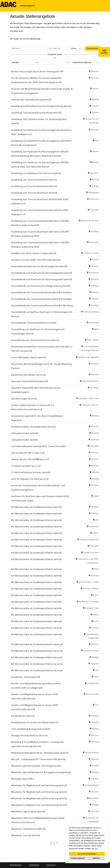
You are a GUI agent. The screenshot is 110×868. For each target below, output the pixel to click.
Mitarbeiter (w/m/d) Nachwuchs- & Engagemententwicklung (41, 772)
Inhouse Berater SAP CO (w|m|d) (28, 453)
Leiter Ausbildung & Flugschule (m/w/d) (31, 729)
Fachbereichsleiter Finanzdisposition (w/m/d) (33, 427)
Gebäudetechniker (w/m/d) (25, 433)
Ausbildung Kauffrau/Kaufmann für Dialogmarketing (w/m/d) (41, 106)
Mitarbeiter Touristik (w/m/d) (25, 835)
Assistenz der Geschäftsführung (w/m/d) (31, 100)
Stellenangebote (27, 6)
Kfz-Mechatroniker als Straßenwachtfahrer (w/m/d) (36, 507)
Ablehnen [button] (96, 858)
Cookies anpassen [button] (78, 858)
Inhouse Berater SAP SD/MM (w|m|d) (30, 459)
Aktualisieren (92, 48)
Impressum (51, 865)
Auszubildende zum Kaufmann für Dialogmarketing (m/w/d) (41, 286)
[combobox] (76, 48)
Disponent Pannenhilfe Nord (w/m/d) (29, 381)
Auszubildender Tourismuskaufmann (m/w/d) (34, 323)
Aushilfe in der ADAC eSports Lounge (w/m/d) (34, 253)
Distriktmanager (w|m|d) (24, 399)
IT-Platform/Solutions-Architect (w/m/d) (31, 472)
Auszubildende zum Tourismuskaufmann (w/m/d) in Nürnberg (42, 305)
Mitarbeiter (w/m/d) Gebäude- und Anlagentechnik (36, 766)
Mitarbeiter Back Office (23, 779)
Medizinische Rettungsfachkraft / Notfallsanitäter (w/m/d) (40, 753)
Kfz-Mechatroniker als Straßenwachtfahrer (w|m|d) (37, 644)
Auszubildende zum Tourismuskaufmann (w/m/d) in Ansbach (41, 292)
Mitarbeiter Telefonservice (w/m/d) (28, 829)
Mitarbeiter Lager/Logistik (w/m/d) (28, 811)
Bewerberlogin (16, 865)
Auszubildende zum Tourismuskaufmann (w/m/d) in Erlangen (42, 299)
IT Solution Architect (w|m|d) (26, 466)
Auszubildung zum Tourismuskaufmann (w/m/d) (35, 340)
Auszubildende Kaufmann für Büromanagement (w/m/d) (39, 266)
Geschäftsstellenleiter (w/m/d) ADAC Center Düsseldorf (39, 446)
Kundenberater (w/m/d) (23, 716)
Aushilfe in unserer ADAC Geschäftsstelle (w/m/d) (36, 260)
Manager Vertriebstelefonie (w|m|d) (29, 735)
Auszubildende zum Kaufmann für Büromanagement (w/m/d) (42, 273)
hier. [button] (97, 849)
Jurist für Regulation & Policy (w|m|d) (30, 479)
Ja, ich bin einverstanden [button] (87, 854)
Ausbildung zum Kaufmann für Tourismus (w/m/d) (36, 173)
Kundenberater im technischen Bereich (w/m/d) (35, 722)
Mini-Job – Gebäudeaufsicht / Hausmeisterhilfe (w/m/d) (38, 759)
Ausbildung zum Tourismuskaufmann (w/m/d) (34, 180)
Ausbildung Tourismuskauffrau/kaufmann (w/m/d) (36, 113)
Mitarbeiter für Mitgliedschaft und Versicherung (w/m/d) (39, 785)
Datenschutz (34, 865)
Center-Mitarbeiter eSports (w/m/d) (29, 357)
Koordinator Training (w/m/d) (26, 677)
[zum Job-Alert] (104, 52)
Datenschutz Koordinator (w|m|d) (28, 375)
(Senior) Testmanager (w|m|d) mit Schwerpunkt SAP (37, 71)
